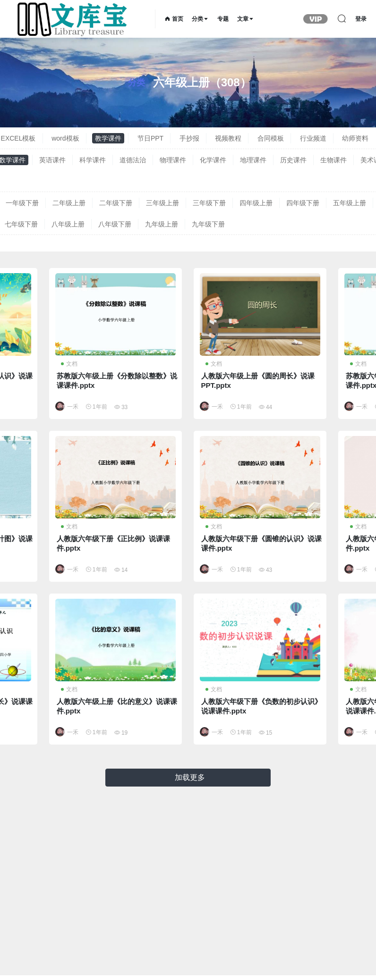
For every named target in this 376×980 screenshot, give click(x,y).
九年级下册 (208, 224)
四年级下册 (303, 203)
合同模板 (271, 138)
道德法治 (133, 160)
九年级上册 (162, 224)
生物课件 (333, 160)
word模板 (65, 138)
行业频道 (313, 138)
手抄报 (189, 138)
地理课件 (253, 160)
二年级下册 (116, 203)
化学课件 (213, 160)
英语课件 (52, 160)
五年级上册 (350, 203)
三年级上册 (162, 203)
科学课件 (93, 160)
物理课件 (173, 160)
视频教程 (228, 138)
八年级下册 (115, 224)
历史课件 (293, 160)
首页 (174, 19)
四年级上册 (256, 203)
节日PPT (150, 138)
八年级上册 (68, 224)
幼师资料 (355, 138)
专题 (223, 19)
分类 (200, 19)
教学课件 (108, 138)
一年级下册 (22, 203)
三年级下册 (209, 203)
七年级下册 (21, 224)
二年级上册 (69, 203)
